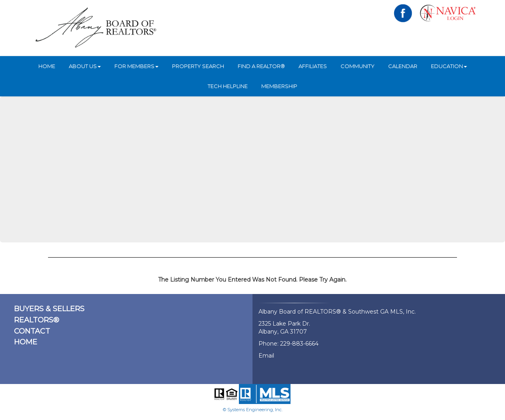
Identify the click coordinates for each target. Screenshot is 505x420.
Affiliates (313, 66)
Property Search (198, 66)
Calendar (403, 66)
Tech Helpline (228, 86)
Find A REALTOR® (261, 66)
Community (358, 66)
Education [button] (449, 66)
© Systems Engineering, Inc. (253, 410)
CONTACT (32, 331)
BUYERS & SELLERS (49, 309)
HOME (47, 66)
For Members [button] (136, 66)
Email (266, 356)
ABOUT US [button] (85, 66)
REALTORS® (37, 320)
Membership (279, 86)
